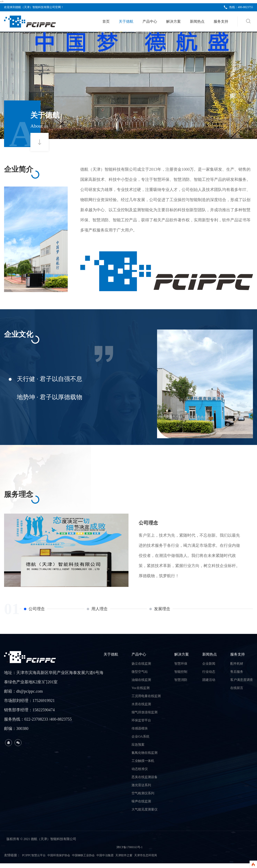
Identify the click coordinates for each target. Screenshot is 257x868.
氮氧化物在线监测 (145, 757)
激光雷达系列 (141, 790)
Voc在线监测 (141, 693)
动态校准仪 (140, 774)
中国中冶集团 (116, 860)
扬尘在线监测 (141, 668)
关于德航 (126, 21)
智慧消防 (181, 684)
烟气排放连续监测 (145, 717)
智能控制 (181, 676)
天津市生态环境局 (162, 860)
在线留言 (237, 693)
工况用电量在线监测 (146, 701)
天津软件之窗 (137, 860)
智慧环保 (181, 668)
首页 (106, 21)
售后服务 (237, 676)
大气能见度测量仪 (145, 814)
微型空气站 (140, 676)
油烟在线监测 (141, 684)
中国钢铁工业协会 (92, 860)
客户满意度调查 (242, 684)
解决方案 (173, 21)
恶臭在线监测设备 (145, 782)
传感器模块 (140, 733)
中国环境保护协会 (64, 860)
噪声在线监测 (141, 806)
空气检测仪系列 (143, 798)
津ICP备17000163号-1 (129, 852)
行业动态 (209, 676)
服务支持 (221, 21)
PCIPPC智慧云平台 (36, 860)
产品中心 (150, 21)
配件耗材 (237, 668)
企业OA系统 (140, 741)
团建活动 (209, 684)
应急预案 (138, 749)
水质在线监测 (141, 709)
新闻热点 (197, 21)
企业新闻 (209, 668)
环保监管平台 (141, 725)
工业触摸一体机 (143, 765)
